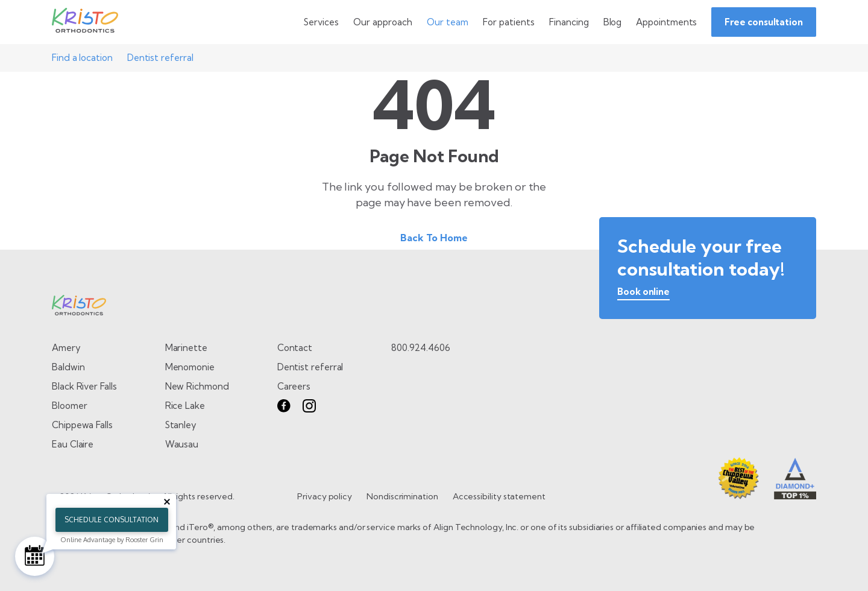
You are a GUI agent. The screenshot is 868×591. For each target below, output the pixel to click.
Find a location (82, 58)
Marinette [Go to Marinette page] (186, 348)
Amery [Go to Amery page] (66, 348)
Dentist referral (160, 58)
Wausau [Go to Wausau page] (182, 444)
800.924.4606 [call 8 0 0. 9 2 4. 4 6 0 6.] (420, 348)
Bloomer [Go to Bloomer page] (69, 406)
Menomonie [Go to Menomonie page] (190, 367)
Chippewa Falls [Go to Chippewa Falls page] (82, 425)
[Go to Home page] (85, 22)
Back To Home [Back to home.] (434, 238)
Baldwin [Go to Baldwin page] (68, 367)
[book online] (643, 294)
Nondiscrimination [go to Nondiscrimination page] (402, 496)
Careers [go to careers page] (294, 386)
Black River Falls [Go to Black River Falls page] (84, 386)
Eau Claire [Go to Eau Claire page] (73, 444)
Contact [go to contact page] (295, 348)
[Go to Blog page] (613, 22)
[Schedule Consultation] (35, 556)
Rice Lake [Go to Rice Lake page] (185, 406)
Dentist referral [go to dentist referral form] (310, 367)
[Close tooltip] (167, 502)
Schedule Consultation (112, 520)
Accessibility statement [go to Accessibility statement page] (499, 496)
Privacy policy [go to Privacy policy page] (325, 496)
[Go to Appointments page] (666, 22)
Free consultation (764, 22)
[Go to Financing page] (569, 22)
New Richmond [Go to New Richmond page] (197, 386)
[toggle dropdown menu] (321, 22)
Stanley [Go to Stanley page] (181, 425)
